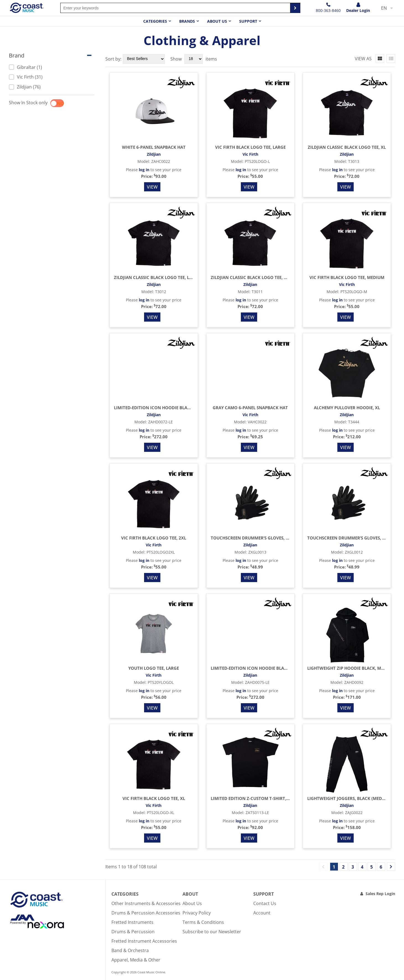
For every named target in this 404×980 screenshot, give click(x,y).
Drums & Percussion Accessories (146, 913)
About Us (192, 903)
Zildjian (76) (25, 87)
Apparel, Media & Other (136, 960)
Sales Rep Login (380, 894)
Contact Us (265, 903)
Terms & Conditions (203, 922)
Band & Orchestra (130, 950)
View (152, 187)
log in (144, 170)
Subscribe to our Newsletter (212, 932)
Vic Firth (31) (26, 77)
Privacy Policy (197, 913)
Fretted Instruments (132, 922)
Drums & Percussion (133, 932)
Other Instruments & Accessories (146, 903)
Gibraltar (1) (25, 67)
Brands (187, 21)
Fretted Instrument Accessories (144, 941)
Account (262, 913)
